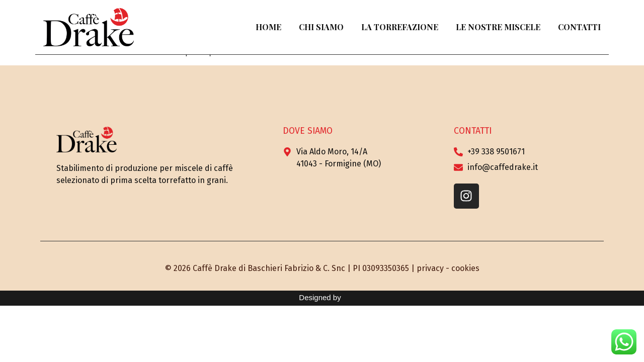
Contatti (579, 27)
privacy (430, 268)
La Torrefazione (400, 27)
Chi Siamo (321, 27)
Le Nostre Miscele (498, 27)
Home (268, 27)
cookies (465, 268)
